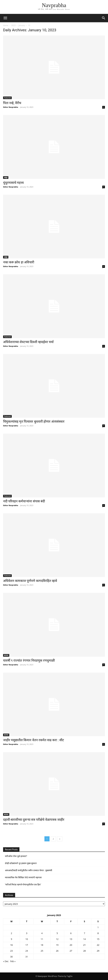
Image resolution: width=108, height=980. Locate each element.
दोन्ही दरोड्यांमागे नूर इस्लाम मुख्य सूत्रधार (21, 863)
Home (6, 25)
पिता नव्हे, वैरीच (12, 103)
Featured (7, 98)
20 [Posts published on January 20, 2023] (71, 945)
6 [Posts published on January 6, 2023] (71, 933)
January (22, 25)
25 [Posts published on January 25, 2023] (42, 951)
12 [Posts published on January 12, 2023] (57, 939)
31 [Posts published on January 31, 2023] (27, 957)
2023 (13, 25)
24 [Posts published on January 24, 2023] (27, 951)
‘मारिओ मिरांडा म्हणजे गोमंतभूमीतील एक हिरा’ (23, 885)
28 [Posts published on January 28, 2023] (84, 951)
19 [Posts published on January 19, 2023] (57, 945)
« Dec (6, 961)
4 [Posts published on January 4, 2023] (42, 933)
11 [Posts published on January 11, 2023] (42, 939)
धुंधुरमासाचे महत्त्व (13, 183)
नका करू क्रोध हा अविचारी (19, 262)
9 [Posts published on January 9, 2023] (11, 939)
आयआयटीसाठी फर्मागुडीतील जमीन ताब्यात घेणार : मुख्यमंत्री (29, 870)
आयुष (6, 177)
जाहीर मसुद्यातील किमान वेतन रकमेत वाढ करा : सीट (34, 740)
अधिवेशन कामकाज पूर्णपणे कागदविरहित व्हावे (30, 581)
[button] (5, 18)
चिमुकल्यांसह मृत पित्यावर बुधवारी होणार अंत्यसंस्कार (34, 422)
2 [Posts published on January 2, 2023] (11, 933)
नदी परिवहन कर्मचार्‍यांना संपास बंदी (24, 501)
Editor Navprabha (11, 107)
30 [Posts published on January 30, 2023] (11, 957)
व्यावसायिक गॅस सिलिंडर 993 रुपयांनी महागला (23, 877)
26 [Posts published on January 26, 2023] (57, 951)
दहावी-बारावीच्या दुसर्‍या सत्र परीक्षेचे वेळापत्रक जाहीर (34, 820)
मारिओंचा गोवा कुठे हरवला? (16, 856)
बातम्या (6, 655)
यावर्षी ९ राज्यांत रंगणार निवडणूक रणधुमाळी (29, 661)
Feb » (13, 961)
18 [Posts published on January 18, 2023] (42, 945)
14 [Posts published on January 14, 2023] (84, 939)
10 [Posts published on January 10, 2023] (27, 939)
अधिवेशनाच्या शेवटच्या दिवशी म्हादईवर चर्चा (28, 342)
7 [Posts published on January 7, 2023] (84, 933)
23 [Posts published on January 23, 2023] (11, 951)
